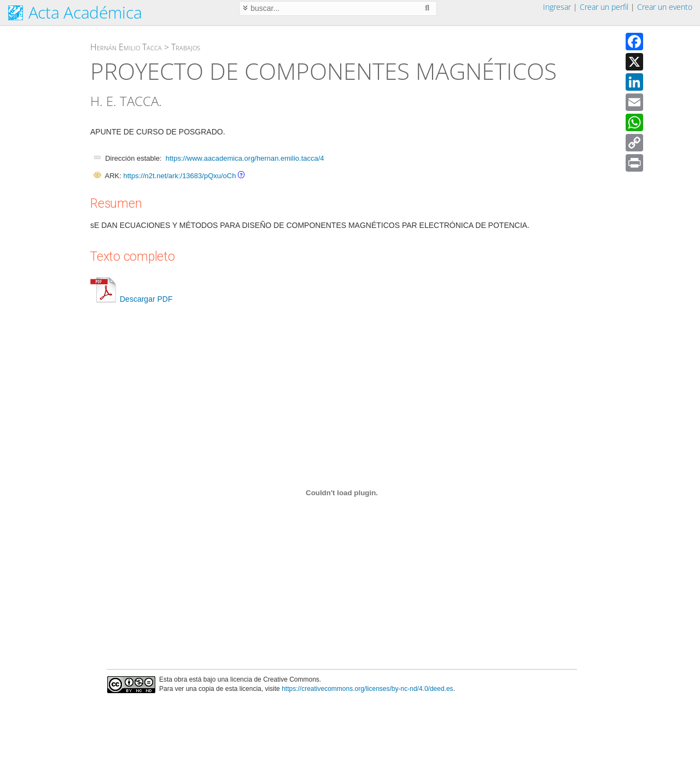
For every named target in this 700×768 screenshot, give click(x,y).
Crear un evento (665, 7)
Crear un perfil (604, 7)
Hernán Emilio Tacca (126, 47)
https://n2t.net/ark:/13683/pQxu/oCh (179, 176)
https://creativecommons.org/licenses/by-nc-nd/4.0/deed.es (367, 689)
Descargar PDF (131, 299)
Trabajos (186, 47)
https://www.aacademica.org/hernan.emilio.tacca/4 (245, 158)
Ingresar (557, 7)
